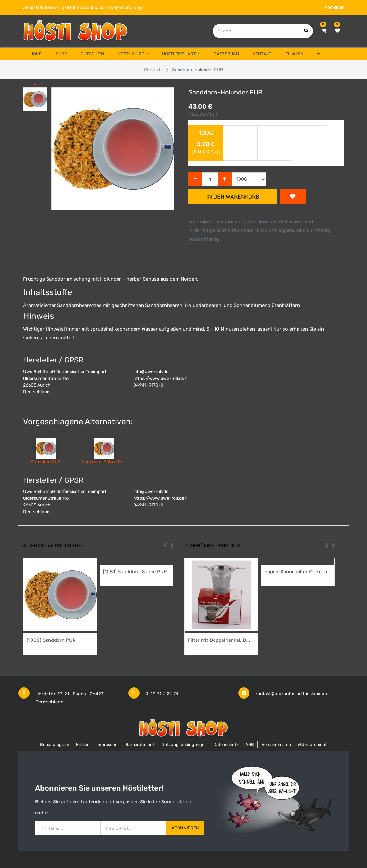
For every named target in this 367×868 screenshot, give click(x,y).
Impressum (108, 744)
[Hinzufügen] (225, 179)
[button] (319, 54)
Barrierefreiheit (140, 744)
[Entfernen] (195, 179)
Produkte (153, 70)
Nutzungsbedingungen (184, 744)
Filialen (83, 744)
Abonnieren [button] (185, 828)
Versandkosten (276, 744)
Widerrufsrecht (312, 744)
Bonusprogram (55, 744)
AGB (250, 744)
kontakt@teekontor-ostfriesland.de (291, 694)
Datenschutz (226, 744)
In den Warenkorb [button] (233, 197)
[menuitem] (36, 54)
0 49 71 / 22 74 (162, 694)
